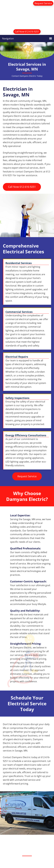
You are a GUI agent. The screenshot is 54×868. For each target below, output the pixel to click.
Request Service (43, 3)
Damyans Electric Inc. (27, 17)
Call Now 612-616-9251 (27, 32)
